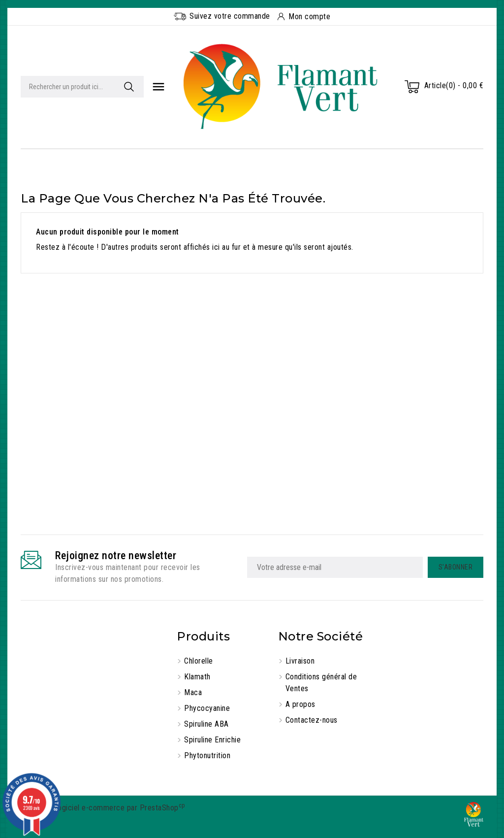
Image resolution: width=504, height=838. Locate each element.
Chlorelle (199, 661)
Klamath (197, 677)
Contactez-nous (312, 720)
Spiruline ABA (206, 724)
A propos (300, 704)
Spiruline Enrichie (212, 740)
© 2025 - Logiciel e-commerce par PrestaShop (103, 808)
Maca (193, 692)
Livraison (300, 661)
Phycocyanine (207, 708)
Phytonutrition (207, 755)
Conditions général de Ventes (321, 683)
